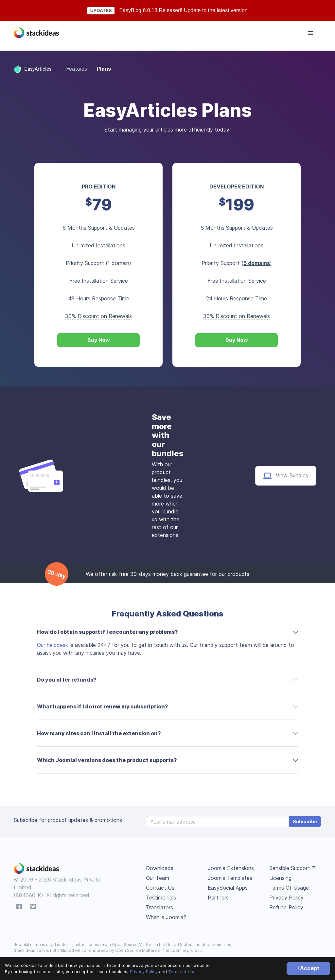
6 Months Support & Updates (99, 228)
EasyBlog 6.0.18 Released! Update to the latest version (183, 10)
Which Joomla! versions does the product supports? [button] (107, 760)
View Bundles (286, 476)
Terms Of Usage (289, 888)
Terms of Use (182, 971)
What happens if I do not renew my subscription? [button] (103, 706)
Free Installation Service (99, 281)
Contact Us (160, 888)
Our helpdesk (53, 645)
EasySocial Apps (228, 888)
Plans (104, 69)
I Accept (308, 968)
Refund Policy (286, 907)
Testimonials (161, 898)
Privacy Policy (144, 971)
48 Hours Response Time (99, 298)
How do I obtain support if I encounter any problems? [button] (107, 632)
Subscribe (305, 821)
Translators (159, 907)
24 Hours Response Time (237, 298)
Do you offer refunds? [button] (67, 680)
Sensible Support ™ (292, 868)
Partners (218, 898)
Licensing (280, 878)
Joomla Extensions (231, 868)
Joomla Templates (230, 878)
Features (77, 69)
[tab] (167, 632)
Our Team (158, 878)
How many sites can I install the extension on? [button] (99, 733)
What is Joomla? (166, 917)
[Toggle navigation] (310, 33)
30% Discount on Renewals (98, 316)
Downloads (160, 868)
